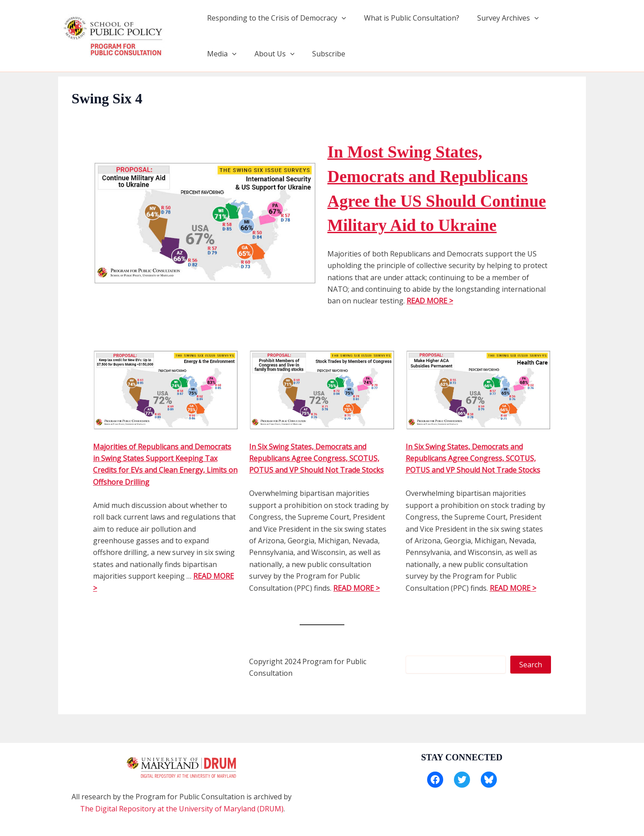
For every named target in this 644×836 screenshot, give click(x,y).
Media (559, 18)
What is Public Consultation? (406, 18)
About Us (225, 54)
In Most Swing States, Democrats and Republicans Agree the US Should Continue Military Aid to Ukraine (432, 200)
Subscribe (276, 54)
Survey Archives (499, 18)
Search (531, 689)
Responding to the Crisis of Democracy (275, 18)
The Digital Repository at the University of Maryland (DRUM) (182, 809)
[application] (340, 18)
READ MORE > (430, 325)
